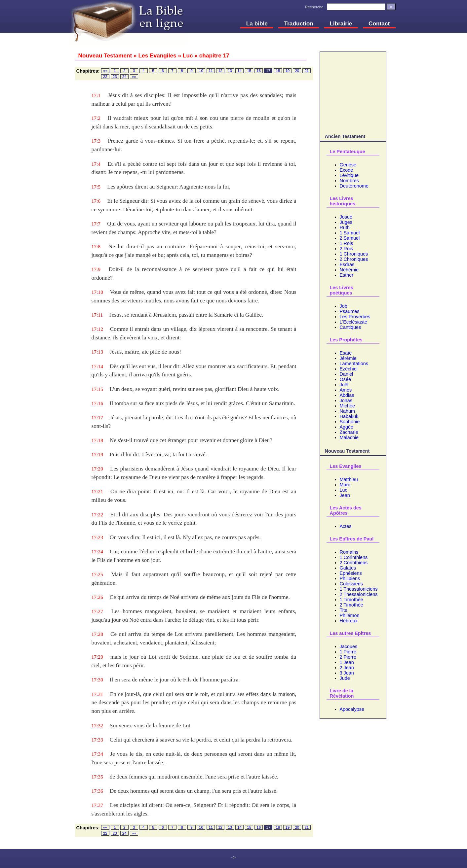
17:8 (96, 246)
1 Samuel (350, 233)
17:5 (96, 187)
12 (220, 71)
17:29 (97, 657)
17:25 (97, 574)
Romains (349, 552)
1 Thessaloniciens (359, 589)
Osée (345, 379)
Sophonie (350, 422)
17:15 (97, 389)
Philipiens (350, 578)
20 (297, 71)
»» (134, 77)
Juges (346, 222)
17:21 (97, 491)
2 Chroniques (354, 259)
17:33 (97, 740)
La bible (257, 23)
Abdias (347, 395)
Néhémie (349, 270)
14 (239, 71)
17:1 (96, 95)
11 (211, 71)
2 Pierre (348, 657)
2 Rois (347, 249)
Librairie (341, 23)
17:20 (97, 469)
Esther (347, 275)
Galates (348, 568)
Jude (345, 678)
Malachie (349, 437)
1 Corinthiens (354, 557)
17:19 (97, 454)
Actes (346, 526)
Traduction (299, 23)
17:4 (96, 164)
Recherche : (315, 7)
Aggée (347, 427)
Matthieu (349, 479)
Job (344, 306)
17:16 (97, 403)
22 (105, 77)
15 (249, 71)
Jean (345, 495)
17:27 (97, 611)
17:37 (97, 805)
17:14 (97, 366)
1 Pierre (348, 652)
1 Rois (347, 243)
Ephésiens (351, 573)
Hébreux (349, 621)
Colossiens (351, 584)
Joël (344, 385)
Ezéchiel (349, 369)
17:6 (96, 201)
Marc (345, 485)
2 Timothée (351, 605)
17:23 (97, 537)
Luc (344, 490)
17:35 (97, 777)
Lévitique (349, 175)
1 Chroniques (354, 254)
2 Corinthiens (354, 563)
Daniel (347, 374)
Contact (379, 23)
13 (230, 71)
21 (307, 71)
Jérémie (348, 358)
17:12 (97, 329)
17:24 (97, 552)
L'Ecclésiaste (354, 322)
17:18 (97, 440)
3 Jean (347, 673)
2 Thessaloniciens (359, 594)
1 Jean (347, 662)
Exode (347, 170)
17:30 (97, 680)
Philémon (350, 615)
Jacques (349, 646)
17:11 (97, 315)
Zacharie (349, 432)
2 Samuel (350, 238)
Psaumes (350, 311)
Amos (346, 390)
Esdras (347, 264)
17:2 (96, 118)
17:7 (96, 224)
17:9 (96, 269)
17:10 (97, 292)
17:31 (97, 694)
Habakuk (349, 416)
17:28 (97, 634)
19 (287, 71)
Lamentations (354, 364)
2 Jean (347, 668)
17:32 (97, 726)
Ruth (345, 227)
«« (105, 71)
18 (278, 71)
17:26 (97, 597)
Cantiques (350, 327)
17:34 (97, 754)
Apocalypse (352, 709)
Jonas (346, 400)
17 (268, 71)
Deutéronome (354, 186)
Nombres (349, 181)
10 (201, 71)
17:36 (97, 791)
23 (115, 77)
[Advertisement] (353, 91)
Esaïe (346, 353)
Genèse (348, 165)
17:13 (97, 352)
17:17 (97, 417)
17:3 (96, 141)
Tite (344, 610)
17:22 (97, 515)
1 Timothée (351, 600)
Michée (347, 406)
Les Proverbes (355, 317)
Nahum (347, 411)
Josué (346, 217)
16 (259, 71)
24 (124, 77)
